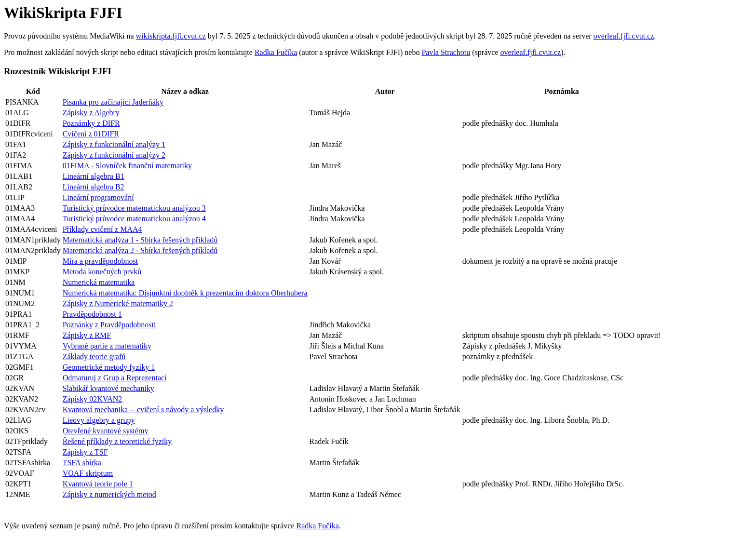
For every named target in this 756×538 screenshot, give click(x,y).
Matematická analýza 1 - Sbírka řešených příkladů (140, 240)
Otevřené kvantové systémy (106, 431)
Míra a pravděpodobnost (100, 261)
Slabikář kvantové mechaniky (108, 388)
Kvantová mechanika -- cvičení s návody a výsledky (143, 410)
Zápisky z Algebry (91, 113)
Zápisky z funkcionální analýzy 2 (114, 155)
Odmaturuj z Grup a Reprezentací (115, 378)
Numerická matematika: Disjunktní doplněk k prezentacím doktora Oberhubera (185, 293)
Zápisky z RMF (87, 335)
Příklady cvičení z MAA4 (102, 229)
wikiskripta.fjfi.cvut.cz (171, 36)
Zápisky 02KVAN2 (93, 399)
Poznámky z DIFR (91, 123)
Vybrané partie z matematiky (107, 346)
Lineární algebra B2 (94, 187)
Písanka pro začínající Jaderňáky (113, 102)
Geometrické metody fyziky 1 (109, 367)
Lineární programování (98, 197)
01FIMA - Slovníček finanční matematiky (127, 166)
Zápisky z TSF (85, 452)
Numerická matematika (99, 282)
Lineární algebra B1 (94, 176)
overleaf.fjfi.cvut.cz (624, 36)
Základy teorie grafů (94, 356)
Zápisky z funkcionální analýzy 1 (114, 144)
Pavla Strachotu (446, 52)
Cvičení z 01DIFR (91, 134)
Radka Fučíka (276, 52)
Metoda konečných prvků (102, 272)
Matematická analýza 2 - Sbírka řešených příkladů (140, 250)
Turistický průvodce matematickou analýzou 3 (134, 208)
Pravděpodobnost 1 (92, 314)
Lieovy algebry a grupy (99, 420)
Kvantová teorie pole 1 (98, 484)
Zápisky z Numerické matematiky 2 (118, 303)
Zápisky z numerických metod (109, 494)
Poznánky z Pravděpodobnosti (109, 325)
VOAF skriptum (88, 473)
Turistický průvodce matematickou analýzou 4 (134, 219)
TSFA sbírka (82, 463)
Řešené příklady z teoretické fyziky (117, 441)
